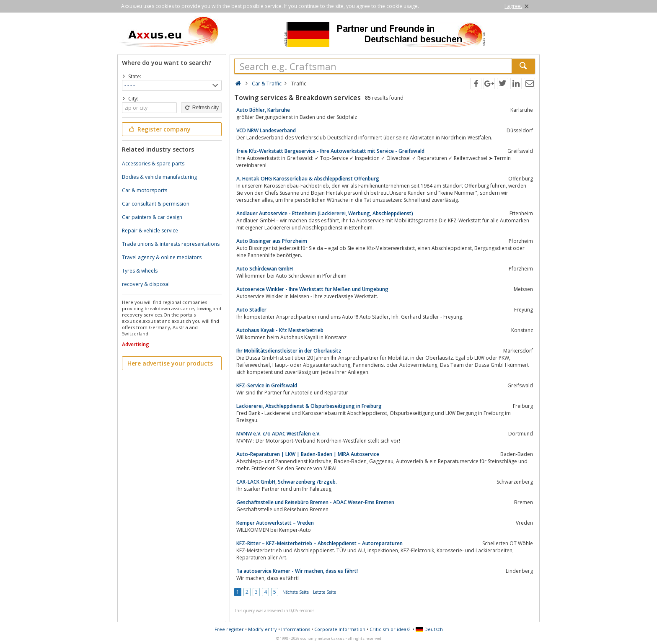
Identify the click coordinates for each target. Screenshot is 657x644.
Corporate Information (340, 629)
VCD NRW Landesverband (266, 130)
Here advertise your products (170, 363)
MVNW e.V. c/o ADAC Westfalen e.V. (278, 434)
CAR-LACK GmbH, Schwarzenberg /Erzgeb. (287, 482)
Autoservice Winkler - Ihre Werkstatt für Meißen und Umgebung (312, 289)
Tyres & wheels (140, 271)
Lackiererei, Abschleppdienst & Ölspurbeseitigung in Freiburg (309, 406)
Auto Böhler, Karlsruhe (263, 110)
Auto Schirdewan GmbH (265, 269)
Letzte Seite (325, 592)
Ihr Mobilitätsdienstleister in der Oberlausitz (289, 351)
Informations (296, 629)
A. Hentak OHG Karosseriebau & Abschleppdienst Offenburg (308, 179)
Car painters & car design (152, 217)
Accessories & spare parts (153, 164)
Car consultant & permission (156, 204)
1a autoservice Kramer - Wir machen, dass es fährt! (297, 571)
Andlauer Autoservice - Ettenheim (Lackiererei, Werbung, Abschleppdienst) (325, 213)
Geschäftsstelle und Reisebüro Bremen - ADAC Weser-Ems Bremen (315, 502)
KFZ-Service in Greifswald (267, 385)
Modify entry (263, 629)
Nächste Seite (296, 592)
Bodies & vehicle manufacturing (159, 177)
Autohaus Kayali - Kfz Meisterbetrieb (280, 330)
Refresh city (201, 108)
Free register (229, 629)
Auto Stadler (251, 310)
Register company (159, 129)
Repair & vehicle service (150, 231)
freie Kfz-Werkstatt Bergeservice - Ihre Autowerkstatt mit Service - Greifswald (330, 151)
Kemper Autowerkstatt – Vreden (275, 523)
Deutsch (429, 629)
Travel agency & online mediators (162, 257)
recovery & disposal (146, 284)
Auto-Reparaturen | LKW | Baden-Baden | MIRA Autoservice (308, 454)
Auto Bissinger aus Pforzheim (272, 241)
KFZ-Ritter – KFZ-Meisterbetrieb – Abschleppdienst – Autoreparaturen (319, 543)
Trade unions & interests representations (171, 244)
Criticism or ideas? (390, 629)
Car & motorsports (145, 190)
